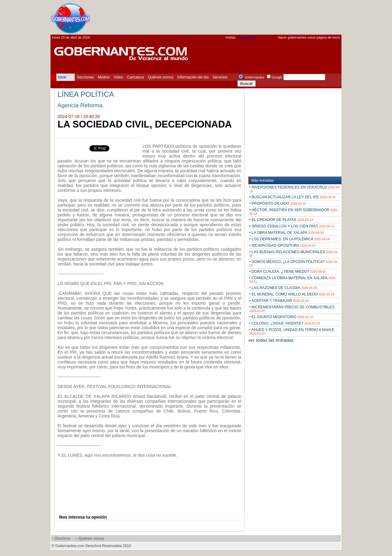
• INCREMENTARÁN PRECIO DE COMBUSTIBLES (292, 309)
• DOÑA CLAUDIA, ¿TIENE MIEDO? (288, 272)
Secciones (85, 77)
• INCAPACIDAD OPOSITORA (283, 246)
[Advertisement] (230, 17)
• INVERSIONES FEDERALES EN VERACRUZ (295, 189)
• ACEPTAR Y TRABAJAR (279, 301)
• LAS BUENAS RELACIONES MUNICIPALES (294, 254)
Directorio (62, 539)
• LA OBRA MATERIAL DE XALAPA (286, 233)
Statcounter (247, 37)
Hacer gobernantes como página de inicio (309, 37)
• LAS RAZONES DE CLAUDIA (283, 288)
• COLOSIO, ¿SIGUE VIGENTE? (285, 323)
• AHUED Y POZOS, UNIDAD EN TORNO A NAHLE (292, 331)
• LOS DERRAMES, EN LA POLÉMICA (290, 239)
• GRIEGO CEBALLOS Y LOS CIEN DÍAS (292, 226)
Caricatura (136, 77)
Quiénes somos (161, 77)
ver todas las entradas (271, 340)
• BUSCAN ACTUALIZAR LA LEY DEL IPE (292, 197)
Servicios (220, 77)
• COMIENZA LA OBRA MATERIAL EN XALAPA (293, 280)
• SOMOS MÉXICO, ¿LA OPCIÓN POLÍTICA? (294, 263)
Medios (104, 77)
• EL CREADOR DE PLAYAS (281, 220)
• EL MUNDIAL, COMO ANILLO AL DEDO (292, 294)
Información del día (193, 77)
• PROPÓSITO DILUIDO (278, 204)
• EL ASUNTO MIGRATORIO (281, 317)
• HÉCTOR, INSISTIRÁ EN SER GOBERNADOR (294, 212)
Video (118, 77)
